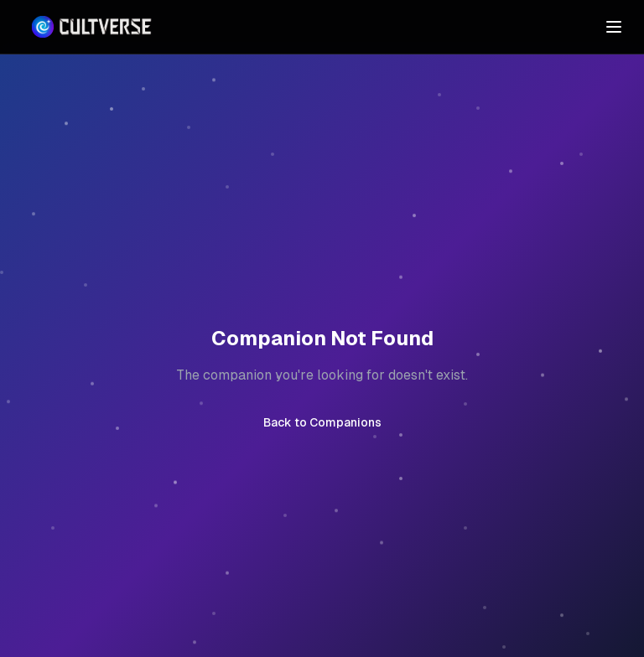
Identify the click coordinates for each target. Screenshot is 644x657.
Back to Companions (322, 422)
